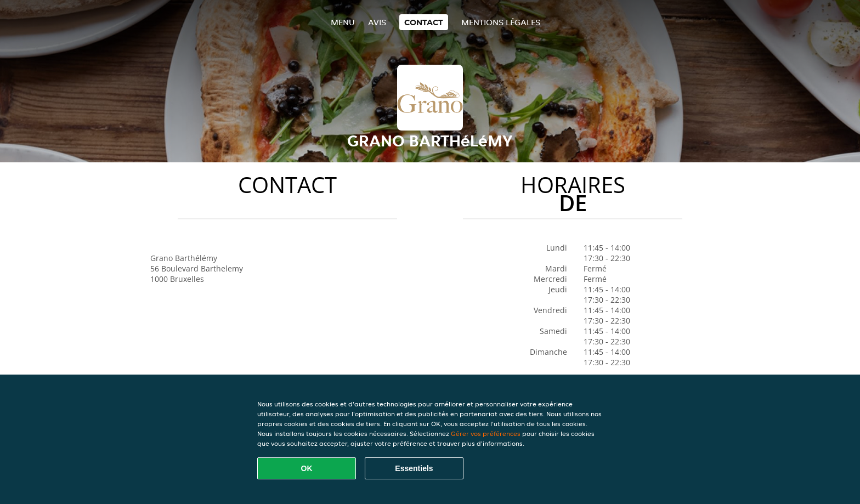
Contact (424, 22)
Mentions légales (501, 22)
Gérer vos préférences (486, 434)
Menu (343, 22)
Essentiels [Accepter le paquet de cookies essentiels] (414, 468)
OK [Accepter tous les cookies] (307, 468)
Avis (377, 22)
